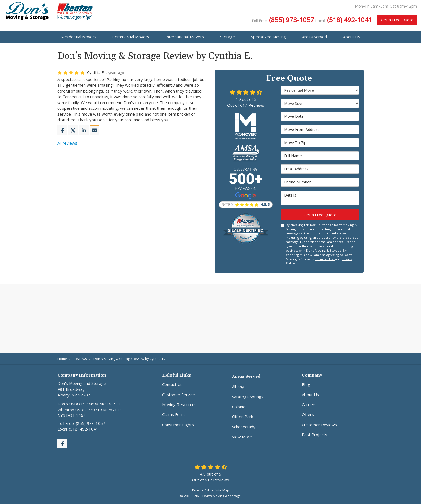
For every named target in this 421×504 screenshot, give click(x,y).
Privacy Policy (202, 490)
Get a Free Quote (397, 20)
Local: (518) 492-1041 (78, 429)
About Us (310, 395)
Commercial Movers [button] (131, 37)
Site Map (222, 490)
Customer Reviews (319, 425)
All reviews (67, 143)
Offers (308, 414)
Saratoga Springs (248, 397)
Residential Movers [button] (79, 37)
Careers (309, 404)
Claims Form (173, 414)
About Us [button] (352, 37)
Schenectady (244, 427)
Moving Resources (179, 404)
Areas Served (246, 376)
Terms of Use (325, 259)
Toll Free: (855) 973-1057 (81, 423)
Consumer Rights (178, 425)
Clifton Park (242, 417)
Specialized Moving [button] (268, 37)
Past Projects (315, 435)
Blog (306, 384)
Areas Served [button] (315, 37)
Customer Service (179, 395)
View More (242, 437)
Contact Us (172, 384)
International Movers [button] (185, 37)
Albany (238, 387)
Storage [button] (228, 37)
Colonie (239, 407)
